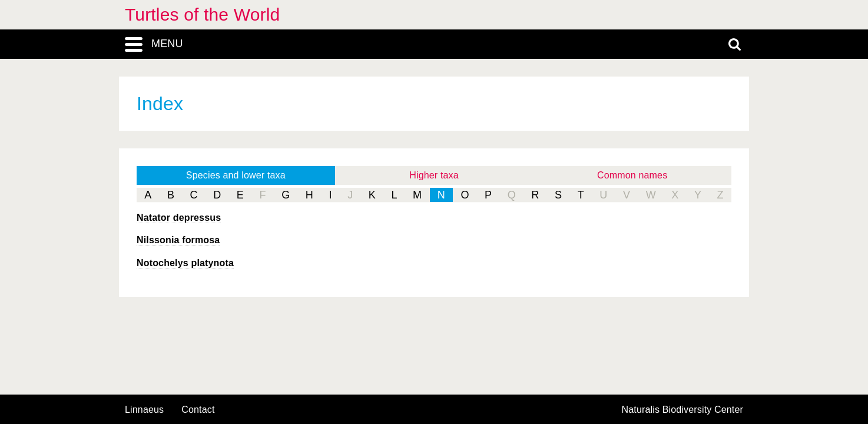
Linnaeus (144, 410)
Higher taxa (434, 175)
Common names (632, 175)
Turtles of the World (202, 14)
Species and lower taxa (236, 175)
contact (198, 410)
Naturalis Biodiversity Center (683, 410)
